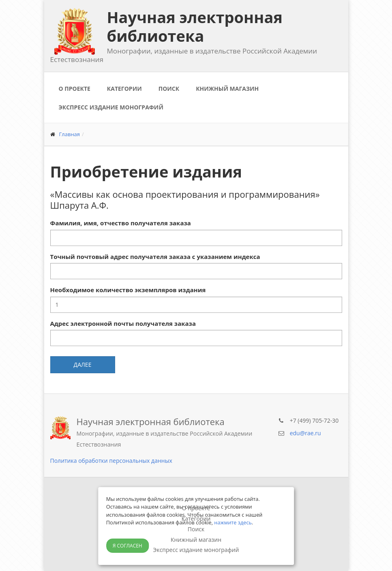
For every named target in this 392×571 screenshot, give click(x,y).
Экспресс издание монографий (111, 107)
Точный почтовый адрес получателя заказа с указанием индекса (155, 257)
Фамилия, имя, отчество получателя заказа (121, 223)
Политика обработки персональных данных (111, 461)
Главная (70, 134)
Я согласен (127, 546)
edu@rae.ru (305, 433)
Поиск (169, 89)
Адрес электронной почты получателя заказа (123, 323)
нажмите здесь (233, 522)
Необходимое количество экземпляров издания (128, 290)
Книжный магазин (227, 89)
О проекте (75, 89)
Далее (83, 365)
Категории (124, 89)
